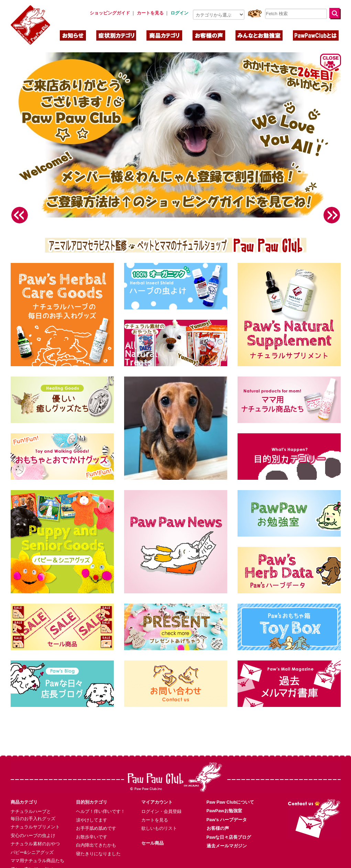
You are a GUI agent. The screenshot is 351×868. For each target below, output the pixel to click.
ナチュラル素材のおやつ (35, 833)
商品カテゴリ (24, 791)
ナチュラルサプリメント (35, 816)
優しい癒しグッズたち (33, 859)
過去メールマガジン (227, 835)
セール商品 (152, 832)
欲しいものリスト (159, 818)
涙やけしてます (92, 809)
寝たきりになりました (98, 843)
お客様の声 (218, 818)
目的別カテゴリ (92, 791)
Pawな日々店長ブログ (229, 827)
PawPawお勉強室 (224, 800)
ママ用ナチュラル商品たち (37, 850)
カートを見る (155, 809)
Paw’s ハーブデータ (227, 809)
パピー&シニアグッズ (32, 842)
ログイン (179, 13)
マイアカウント (157, 791)
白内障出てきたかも (96, 834)
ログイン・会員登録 (161, 801)
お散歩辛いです (92, 826)
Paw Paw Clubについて (231, 791)
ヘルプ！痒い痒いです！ (101, 801)
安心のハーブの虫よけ (33, 825)
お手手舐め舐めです (96, 818)
